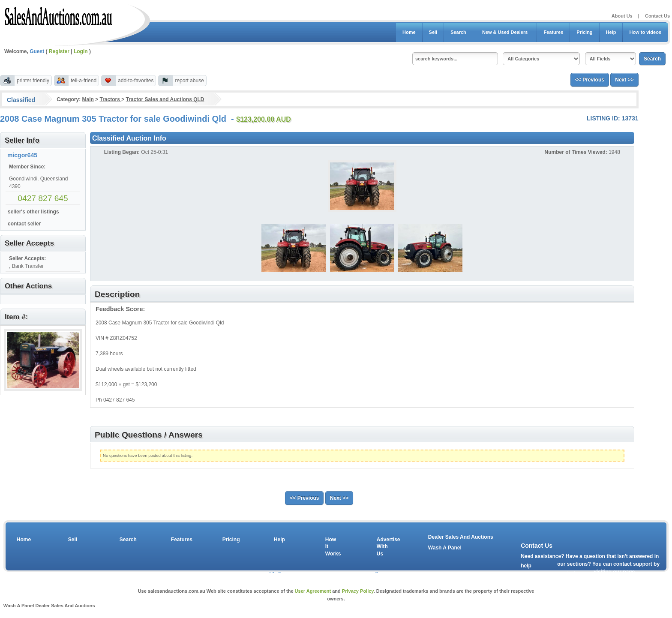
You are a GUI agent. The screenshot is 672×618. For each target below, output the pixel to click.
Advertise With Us (383, 547)
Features (553, 32)
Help (611, 32)
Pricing (584, 32)
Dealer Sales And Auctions (461, 537)
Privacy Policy (358, 591)
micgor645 (22, 155)
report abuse (189, 81)
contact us (570, 573)
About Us (622, 16)
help (526, 566)
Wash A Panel (445, 548)
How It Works (332, 547)
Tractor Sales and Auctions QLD (165, 99)
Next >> (624, 80)
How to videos (645, 32)
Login (81, 51)
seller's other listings (33, 212)
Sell (433, 32)
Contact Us (657, 16)
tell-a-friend (84, 81)
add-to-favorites (136, 81)
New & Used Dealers (505, 32)
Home (409, 32)
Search (458, 32)
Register (59, 51)
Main (88, 99)
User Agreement (313, 591)
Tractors (111, 99)
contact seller (24, 224)
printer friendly (33, 81)
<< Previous (590, 80)
